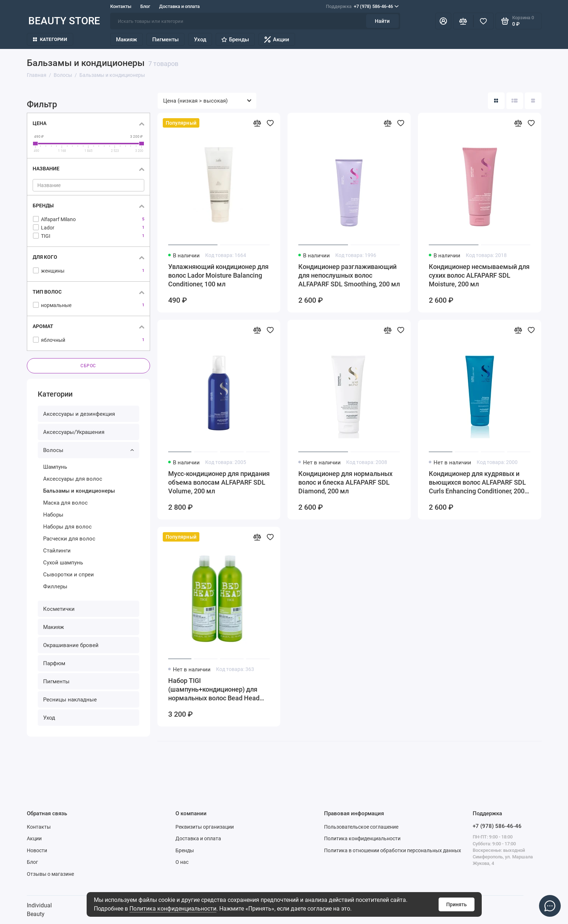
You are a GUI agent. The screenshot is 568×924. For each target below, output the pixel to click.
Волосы (88, 450)
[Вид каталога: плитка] (496, 101)
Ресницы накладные (70, 700)
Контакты (121, 6)
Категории (50, 39)
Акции (277, 40)
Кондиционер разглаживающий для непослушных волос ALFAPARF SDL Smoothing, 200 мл (349, 275)
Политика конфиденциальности (173, 909)
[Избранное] (484, 21)
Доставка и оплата (179, 6)
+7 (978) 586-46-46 (362, 7)
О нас (182, 862)
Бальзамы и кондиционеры (79, 491)
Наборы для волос (67, 527)
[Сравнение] (463, 21)
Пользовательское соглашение (361, 827)
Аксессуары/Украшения (74, 432)
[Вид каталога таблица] (533, 101)
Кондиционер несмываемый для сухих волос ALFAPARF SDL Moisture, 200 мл (479, 275)
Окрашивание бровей (71, 645)
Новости (37, 850)
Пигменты (165, 40)
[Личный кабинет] (443, 21)
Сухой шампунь (63, 563)
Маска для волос (65, 503)
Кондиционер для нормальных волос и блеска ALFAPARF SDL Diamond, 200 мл (345, 482)
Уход (200, 40)
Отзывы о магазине (50, 874)
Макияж (127, 40)
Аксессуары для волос (73, 479)
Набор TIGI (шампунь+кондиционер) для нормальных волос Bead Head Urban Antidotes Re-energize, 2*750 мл (214, 690)
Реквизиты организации (205, 827)
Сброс (88, 366)
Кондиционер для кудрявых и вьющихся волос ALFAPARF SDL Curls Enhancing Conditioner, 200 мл (477, 483)
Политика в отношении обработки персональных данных (393, 850)
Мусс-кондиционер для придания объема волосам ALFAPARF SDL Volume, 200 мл (219, 482)
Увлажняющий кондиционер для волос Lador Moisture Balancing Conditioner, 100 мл (218, 275)
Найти (382, 21)
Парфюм (54, 663)
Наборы (53, 515)
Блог (145, 6)
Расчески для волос (69, 539)
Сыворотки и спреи (69, 575)
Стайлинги (57, 551)
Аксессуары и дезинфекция (79, 414)
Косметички (59, 609)
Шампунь (55, 467)
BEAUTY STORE (64, 21)
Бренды (235, 40)
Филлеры (55, 587)
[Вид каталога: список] (515, 101)
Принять (457, 904)
